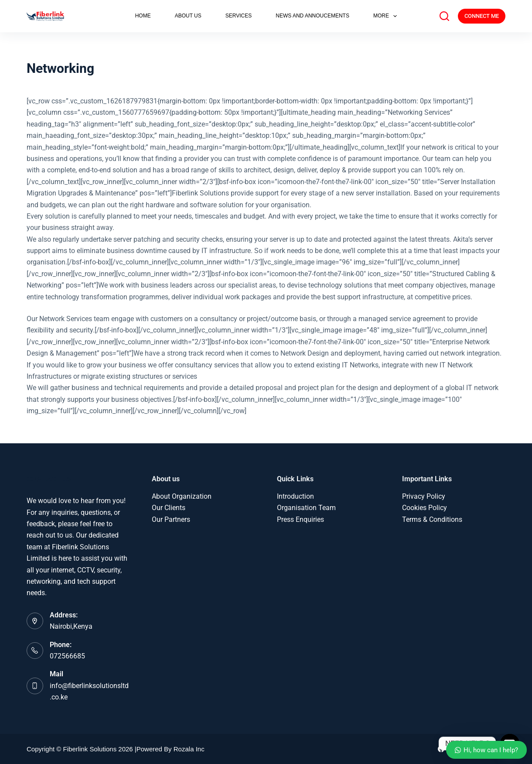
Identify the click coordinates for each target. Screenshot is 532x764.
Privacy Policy (424, 496)
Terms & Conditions (432, 519)
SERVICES (239, 16)
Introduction (295, 496)
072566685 (67, 656)
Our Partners (171, 519)
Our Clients (169, 508)
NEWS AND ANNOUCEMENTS (312, 16)
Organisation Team (306, 508)
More (387, 16)
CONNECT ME (482, 16)
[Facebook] (441, 749)
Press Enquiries (300, 519)
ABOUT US (188, 16)
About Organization (182, 496)
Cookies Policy (425, 508)
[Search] (444, 16)
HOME (143, 16)
